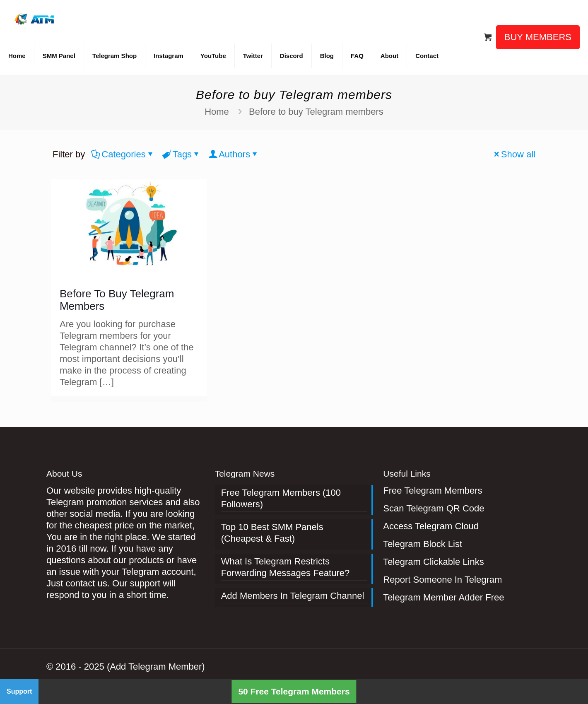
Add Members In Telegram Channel (293, 596)
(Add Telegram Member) (156, 667)
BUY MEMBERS (538, 37)
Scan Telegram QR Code (434, 508)
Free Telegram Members (433, 491)
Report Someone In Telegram (442, 580)
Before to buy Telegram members (316, 112)
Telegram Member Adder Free (443, 597)
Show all (514, 154)
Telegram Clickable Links (433, 562)
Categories (123, 154)
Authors (234, 154)
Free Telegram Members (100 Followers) (281, 498)
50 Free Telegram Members (294, 691)
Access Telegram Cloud (431, 526)
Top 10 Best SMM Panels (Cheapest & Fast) (272, 533)
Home (217, 112)
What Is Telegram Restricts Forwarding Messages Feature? (286, 567)
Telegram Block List (423, 544)
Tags (182, 154)
